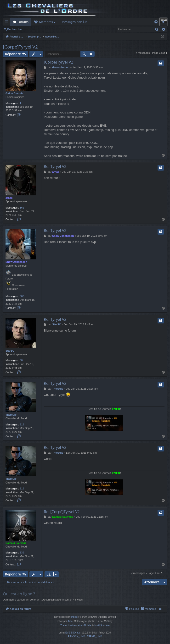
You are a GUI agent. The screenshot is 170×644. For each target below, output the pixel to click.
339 (22, 553)
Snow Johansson (16, 262)
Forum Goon (121, 22)
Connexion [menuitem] (164, 23)
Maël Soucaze (102, 625)
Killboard (99, 22)
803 (22, 296)
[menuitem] (148, 609)
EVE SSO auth (73, 633)
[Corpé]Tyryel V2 (20, 47)
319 (22, 424)
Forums (23, 22)
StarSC (10, 351)
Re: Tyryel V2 (55, 166)
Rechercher (15, 29)
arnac (9, 198)
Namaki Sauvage (16, 543)
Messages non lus (74, 22)
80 (21, 360)
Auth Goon (143, 22)
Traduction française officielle (76, 625)
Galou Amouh (14, 93)
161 (22, 208)
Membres (46, 22)
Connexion (45, 29)
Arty (70, 621)
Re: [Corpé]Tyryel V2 (62, 512)
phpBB (74, 617)
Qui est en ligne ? (19, 594)
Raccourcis (8, 23)
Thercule (11, 415)
